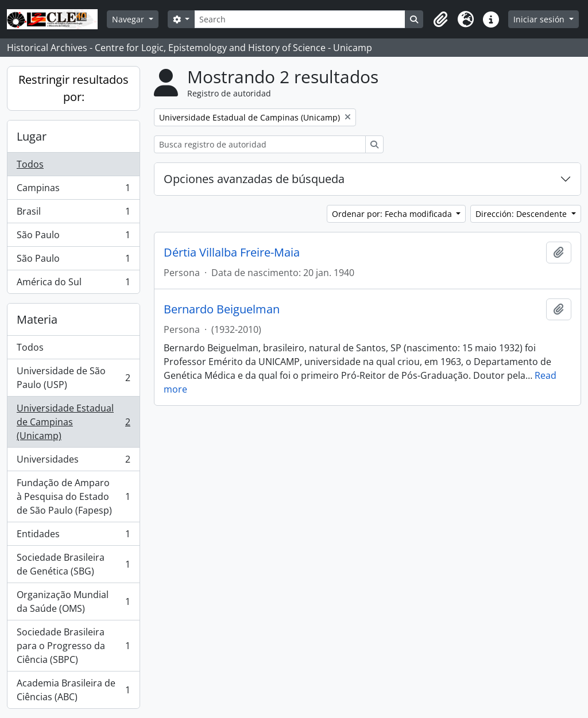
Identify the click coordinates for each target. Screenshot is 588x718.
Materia (37, 319)
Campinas (73, 190)
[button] (440, 20)
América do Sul (73, 284)
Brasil (73, 214)
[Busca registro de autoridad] (260, 144)
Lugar (32, 136)
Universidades (73, 462)
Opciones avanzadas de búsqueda (254, 179)
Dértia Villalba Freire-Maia (232, 253)
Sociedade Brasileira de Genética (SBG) (73, 564)
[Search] (300, 19)
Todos (30, 164)
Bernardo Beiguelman (222, 309)
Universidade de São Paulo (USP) (73, 378)
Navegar (129, 19)
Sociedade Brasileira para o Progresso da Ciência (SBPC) (73, 646)
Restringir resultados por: (73, 88)
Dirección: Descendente (522, 214)
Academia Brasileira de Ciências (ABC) (73, 690)
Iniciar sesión (540, 19)
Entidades (73, 536)
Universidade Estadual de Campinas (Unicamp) (73, 422)
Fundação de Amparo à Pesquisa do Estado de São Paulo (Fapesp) (73, 496)
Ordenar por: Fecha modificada (393, 214)
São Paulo (73, 237)
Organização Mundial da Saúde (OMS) (73, 601)
